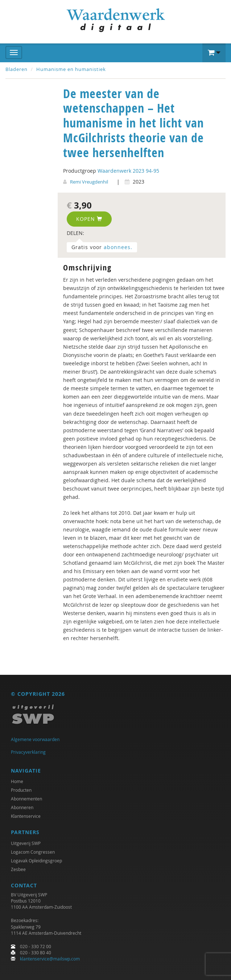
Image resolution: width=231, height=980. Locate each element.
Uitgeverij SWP (26, 843)
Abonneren (22, 807)
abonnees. (118, 247)
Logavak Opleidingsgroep (36, 861)
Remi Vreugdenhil (89, 182)
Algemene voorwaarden (35, 739)
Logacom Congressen (33, 852)
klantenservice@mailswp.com (50, 959)
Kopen (89, 219)
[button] (214, 53)
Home (17, 781)
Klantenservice (26, 816)
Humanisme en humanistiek (71, 69)
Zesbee (18, 869)
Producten (21, 790)
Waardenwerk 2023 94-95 (128, 171)
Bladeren (16, 69)
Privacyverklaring (28, 752)
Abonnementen (26, 799)
